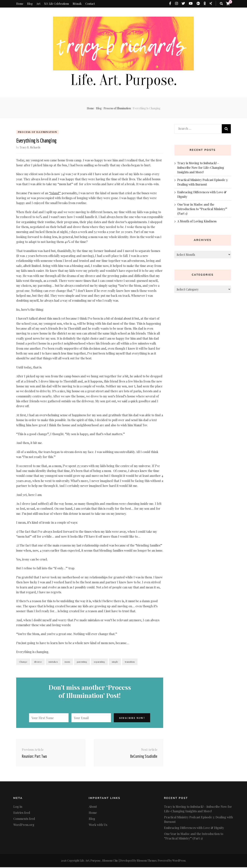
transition (130, 662)
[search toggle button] (221, 4)
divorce (38, 662)
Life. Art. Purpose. (124, 80)
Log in (18, 807)
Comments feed (24, 819)
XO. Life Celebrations (57, 4)
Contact (90, 4)
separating (99, 662)
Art (38, 4)
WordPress (179, 861)
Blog (30, 4)
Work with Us (98, 825)
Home (20, 4)
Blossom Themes (147, 861)
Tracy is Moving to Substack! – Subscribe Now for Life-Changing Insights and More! (201, 168)
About (93, 807)
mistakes (53, 662)
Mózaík (77, 4)
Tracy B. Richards (30, 148)
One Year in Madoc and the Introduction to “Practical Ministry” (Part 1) (202, 209)
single (115, 662)
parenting (82, 662)
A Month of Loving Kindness (197, 221)
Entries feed (22, 813)
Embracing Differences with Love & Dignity (194, 828)
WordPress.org (24, 825)
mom (67, 662)
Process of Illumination (37, 132)
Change (23, 662)
